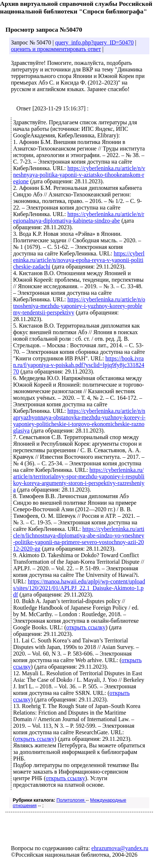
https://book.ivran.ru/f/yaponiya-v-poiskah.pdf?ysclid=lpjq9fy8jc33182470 (79, 365)
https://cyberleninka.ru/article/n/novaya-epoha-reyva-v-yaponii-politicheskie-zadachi (79, 260)
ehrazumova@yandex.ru (120, 848)
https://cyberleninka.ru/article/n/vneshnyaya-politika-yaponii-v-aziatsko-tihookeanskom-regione (79, 175)
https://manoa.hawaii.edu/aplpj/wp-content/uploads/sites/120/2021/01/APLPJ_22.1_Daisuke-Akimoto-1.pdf (79, 588)
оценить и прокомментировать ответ (56, 49)
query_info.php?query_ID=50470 (94, 42)
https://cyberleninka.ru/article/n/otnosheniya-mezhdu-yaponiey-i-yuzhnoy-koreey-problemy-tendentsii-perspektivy (79, 306)
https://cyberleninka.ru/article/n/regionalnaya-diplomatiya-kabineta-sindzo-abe (79, 217)
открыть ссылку (86, 627)
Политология (71, 800)
